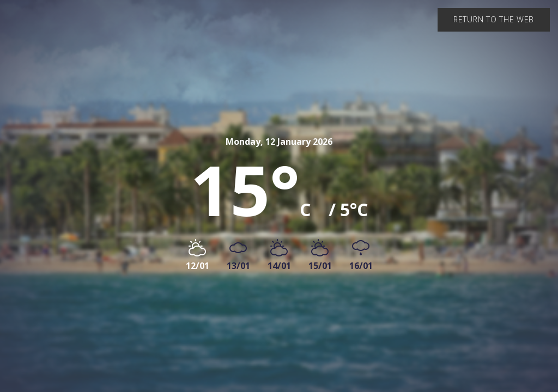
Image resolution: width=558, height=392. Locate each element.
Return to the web (494, 19)
